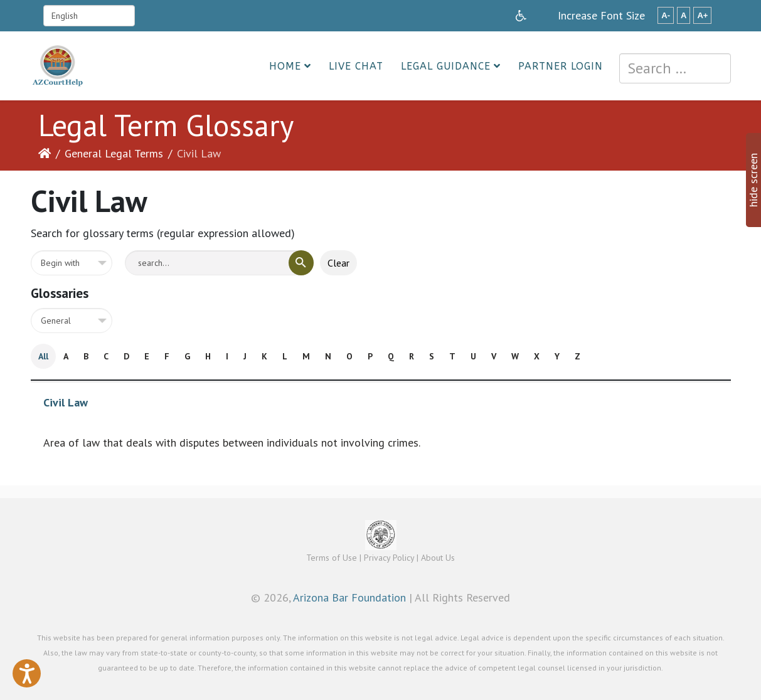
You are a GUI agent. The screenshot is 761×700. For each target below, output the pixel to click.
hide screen (753, 180)
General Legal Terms (114, 153)
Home (285, 66)
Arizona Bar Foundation (349, 597)
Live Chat (356, 66)
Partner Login (561, 66)
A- (666, 15)
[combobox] (675, 68)
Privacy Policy (389, 558)
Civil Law (66, 402)
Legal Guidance (446, 66)
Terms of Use (332, 558)
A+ (702, 15)
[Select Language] (89, 16)
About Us (438, 558)
